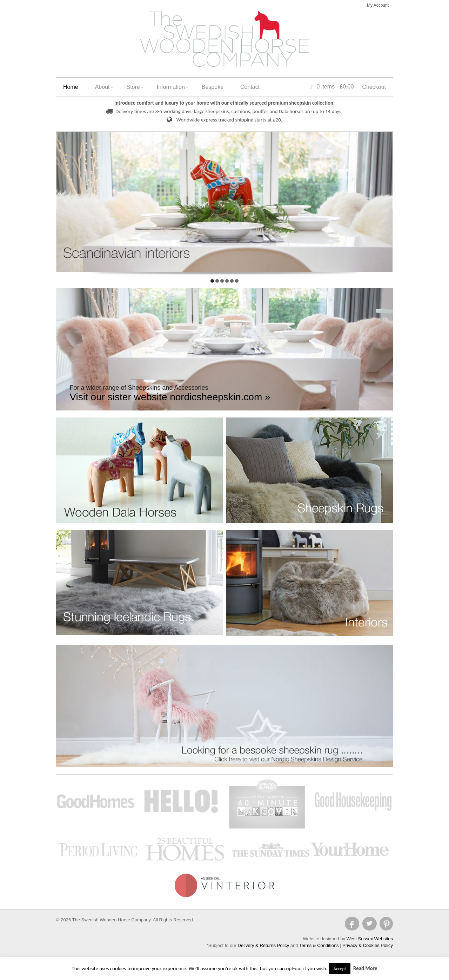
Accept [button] (340, 969)
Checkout (374, 87)
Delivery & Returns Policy (264, 945)
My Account (378, 5)
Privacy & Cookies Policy (368, 945)
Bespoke (213, 87)
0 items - (332, 87)
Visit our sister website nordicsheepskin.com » (170, 397)
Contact (250, 87)
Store (133, 87)
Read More (365, 968)
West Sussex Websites (370, 939)
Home (71, 87)
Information (171, 87)
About (102, 87)
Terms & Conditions (319, 945)
